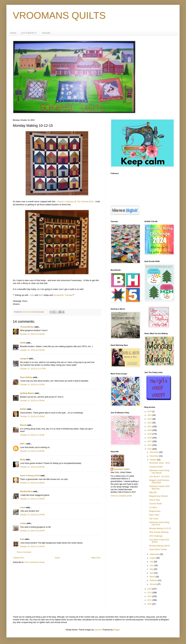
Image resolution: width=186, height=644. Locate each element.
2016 (150, 445)
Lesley (23, 523)
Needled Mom (26, 491)
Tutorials (46, 33)
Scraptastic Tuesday (63, 295)
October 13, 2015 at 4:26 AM (32, 401)
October (153, 460)
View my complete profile (121, 496)
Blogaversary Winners (159, 496)
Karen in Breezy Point (30, 476)
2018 (150, 438)
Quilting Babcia (27, 393)
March (153, 577)
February (154, 580)
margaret (24, 359)
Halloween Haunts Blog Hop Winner (159, 472)
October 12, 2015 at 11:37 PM (33, 369)
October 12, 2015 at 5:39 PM (32, 334)
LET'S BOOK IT (29, 33)
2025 (150, 411)
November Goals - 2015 (159, 463)
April (152, 573)
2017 (150, 441)
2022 (150, 423)
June (152, 565)
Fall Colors (154, 519)
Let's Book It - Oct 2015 (159, 477)
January (153, 584)
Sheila (23, 343)
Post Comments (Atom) (35, 562)
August (153, 558)
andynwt (98, 630)
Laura (23, 507)
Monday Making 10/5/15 (159, 546)
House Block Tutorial (158, 549)
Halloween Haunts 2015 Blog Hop (159, 487)
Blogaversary (155, 511)
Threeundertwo (27, 327)
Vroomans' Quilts (122, 469)
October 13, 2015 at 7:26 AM (32, 435)
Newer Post (19, 558)
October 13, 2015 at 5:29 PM (32, 499)
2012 (150, 596)
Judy (32, 295)
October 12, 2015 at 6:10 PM (32, 350)
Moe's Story (154, 515)
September (155, 554)
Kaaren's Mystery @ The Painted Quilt (75, 202)
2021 (150, 427)
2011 (150, 600)
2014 (150, 589)
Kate (22, 539)
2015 (150, 449)
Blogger (116, 630)
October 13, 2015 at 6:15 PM (32, 515)
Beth (41, 295)
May (152, 569)
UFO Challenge (156, 536)
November (154, 456)
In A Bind (153, 507)
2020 (150, 430)
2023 (150, 419)
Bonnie (23, 425)
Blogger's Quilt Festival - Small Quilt (160, 481)
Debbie (23, 409)
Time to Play (154, 500)
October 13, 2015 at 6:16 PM (32, 531)
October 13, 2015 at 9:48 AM (32, 483)
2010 (150, 604)
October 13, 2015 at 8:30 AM (32, 467)
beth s (23, 444)
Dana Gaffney (26, 377)
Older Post (96, 558)
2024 (150, 415)
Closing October (156, 467)
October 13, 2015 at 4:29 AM (32, 416)
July (152, 562)
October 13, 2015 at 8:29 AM (32, 451)
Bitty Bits (153, 492)
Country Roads (156, 504)
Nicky (23, 460)
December (154, 452)
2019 (150, 434)
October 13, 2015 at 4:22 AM (32, 385)
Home (13, 33)
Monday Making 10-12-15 (160, 528)
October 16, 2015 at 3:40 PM (32, 547)
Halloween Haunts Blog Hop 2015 (159, 524)
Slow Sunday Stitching (159, 532)
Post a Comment (24, 552)
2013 (150, 593)
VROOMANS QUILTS (59, 15)
